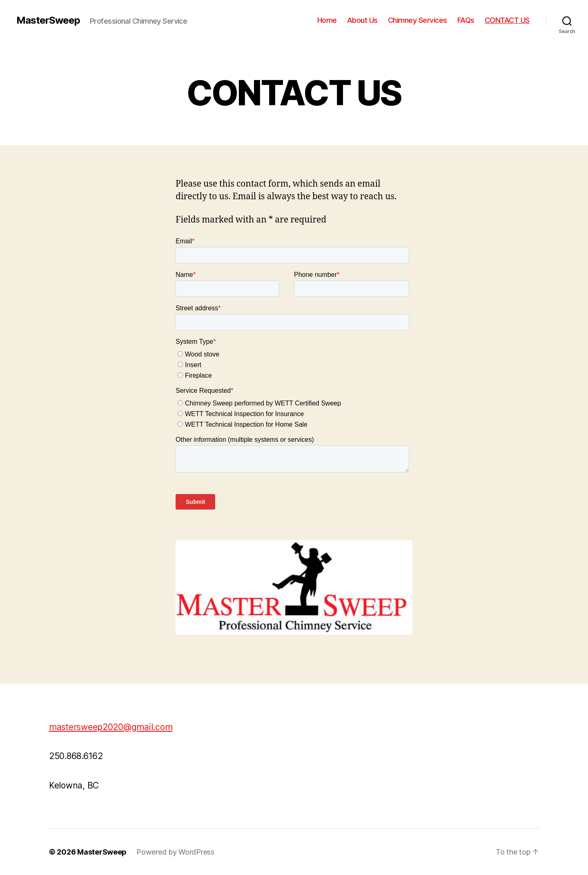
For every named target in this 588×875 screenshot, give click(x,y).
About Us (362, 20)
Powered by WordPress (175, 852)
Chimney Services (418, 20)
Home (327, 20)
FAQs (466, 20)
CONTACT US (507, 20)
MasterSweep (48, 20)
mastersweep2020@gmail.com (111, 727)
